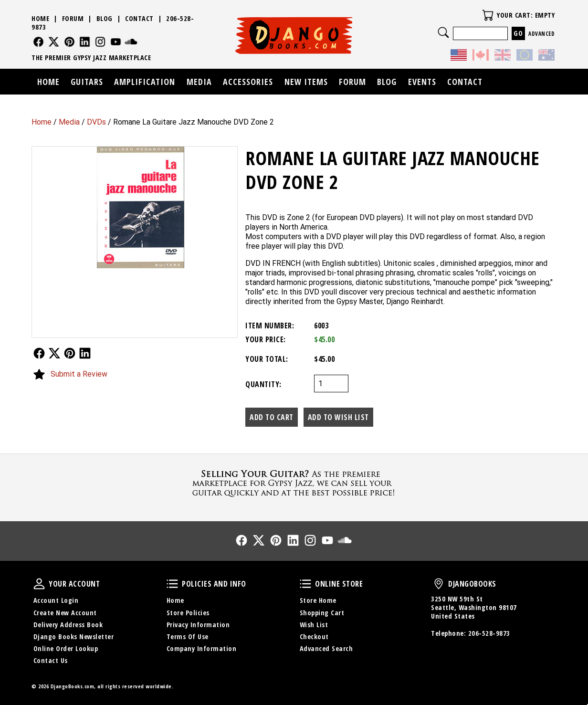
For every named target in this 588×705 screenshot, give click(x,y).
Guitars (87, 82)
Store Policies (188, 613)
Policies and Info (172, 584)
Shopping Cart (322, 613)
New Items (306, 82)
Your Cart (488, 15)
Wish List (314, 625)
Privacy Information (198, 625)
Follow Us (39, 353)
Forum (73, 18)
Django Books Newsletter (74, 637)
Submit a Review (79, 374)
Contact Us (51, 660)
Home (42, 122)
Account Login (56, 600)
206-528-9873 (489, 633)
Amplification (145, 82)
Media (69, 122)
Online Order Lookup (66, 648)
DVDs (96, 122)
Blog (105, 18)
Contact (139, 18)
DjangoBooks (439, 584)
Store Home (318, 600)
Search (443, 32)
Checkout (314, 637)
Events (422, 82)
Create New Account (65, 613)
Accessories (248, 82)
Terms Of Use (188, 637)
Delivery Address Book (68, 625)
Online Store (305, 584)
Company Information (202, 648)
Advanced (541, 34)
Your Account (39, 584)
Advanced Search (326, 648)
